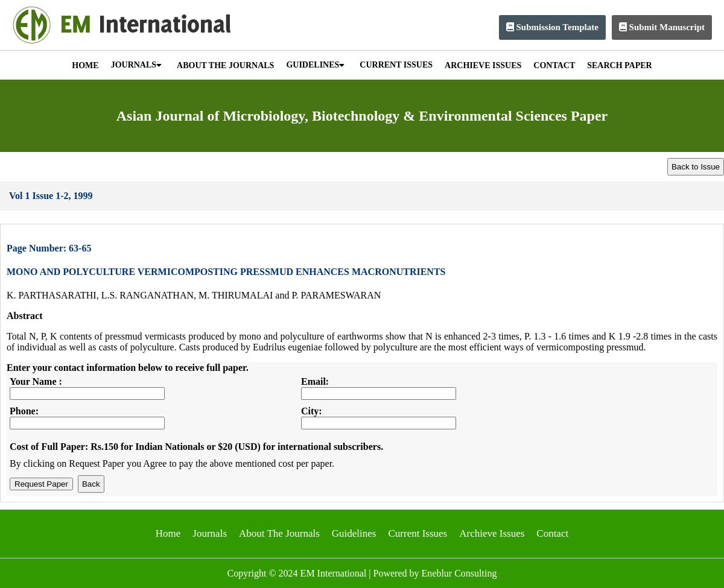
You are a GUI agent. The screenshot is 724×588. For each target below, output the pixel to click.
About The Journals (279, 533)
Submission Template (552, 27)
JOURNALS (136, 65)
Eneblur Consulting (459, 573)
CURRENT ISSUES (396, 65)
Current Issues (418, 533)
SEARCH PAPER (619, 65)
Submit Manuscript (662, 27)
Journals (210, 533)
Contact (552, 533)
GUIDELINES (315, 65)
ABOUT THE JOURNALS (225, 65)
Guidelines (354, 533)
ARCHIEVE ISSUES (483, 65)
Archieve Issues (492, 533)
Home (168, 533)
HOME (85, 65)
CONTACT (554, 65)
